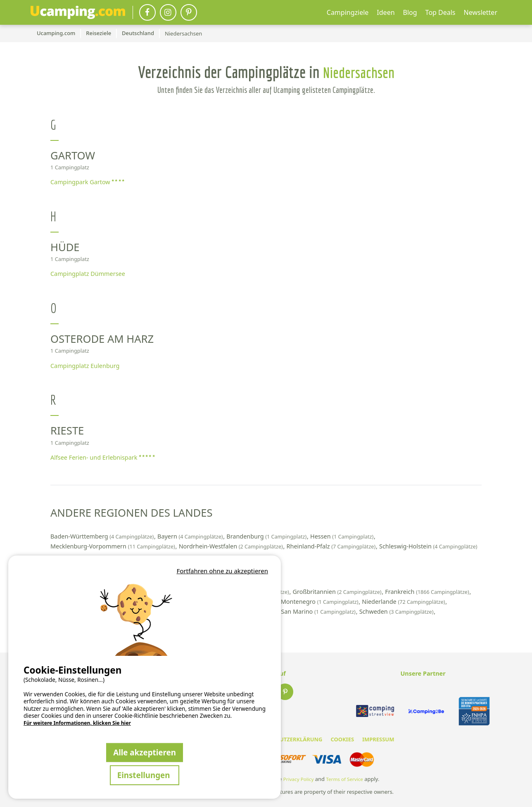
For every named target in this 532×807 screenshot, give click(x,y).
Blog (410, 12)
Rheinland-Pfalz (332, 546)
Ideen (386, 12)
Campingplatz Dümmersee (88, 274)
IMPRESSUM (378, 739)
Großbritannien (338, 592)
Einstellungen (145, 775)
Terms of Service (344, 779)
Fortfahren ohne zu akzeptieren (222, 571)
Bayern (191, 536)
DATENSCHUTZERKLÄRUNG (287, 739)
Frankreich (428, 592)
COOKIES (342, 739)
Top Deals (441, 12)
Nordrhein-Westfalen (232, 546)
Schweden (397, 611)
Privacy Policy (299, 779)
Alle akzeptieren (145, 752)
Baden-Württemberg (103, 536)
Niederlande (404, 602)
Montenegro (321, 602)
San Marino (319, 611)
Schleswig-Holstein (428, 546)
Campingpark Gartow (87, 182)
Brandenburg (267, 536)
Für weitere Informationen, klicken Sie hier (77, 723)
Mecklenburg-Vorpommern (114, 546)
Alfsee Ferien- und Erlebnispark (103, 457)
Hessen (343, 536)
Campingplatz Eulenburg (85, 366)
